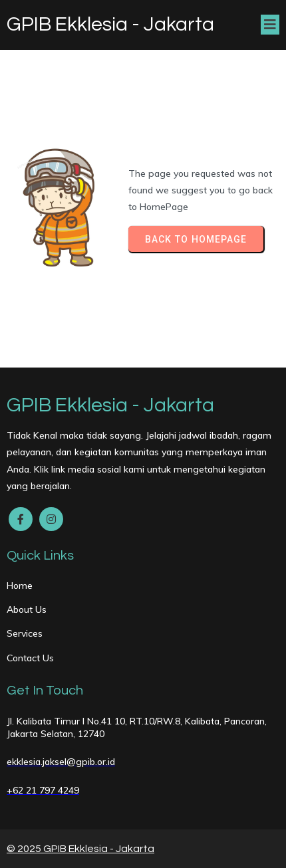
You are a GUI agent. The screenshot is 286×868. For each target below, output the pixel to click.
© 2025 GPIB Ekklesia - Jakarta (80, 849)
